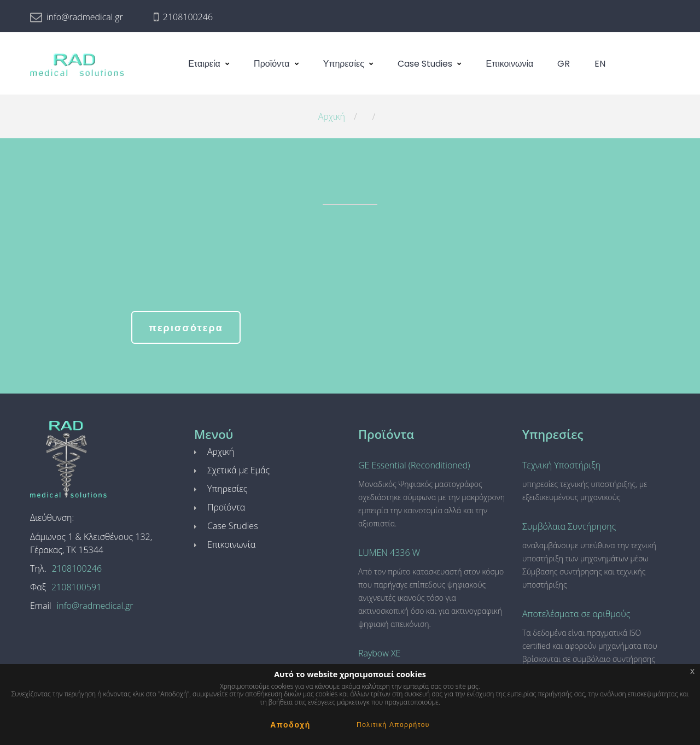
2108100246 (188, 17)
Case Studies (425, 64)
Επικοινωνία (510, 64)
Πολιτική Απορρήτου (393, 725)
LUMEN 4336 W (389, 553)
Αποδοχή (290, 725)
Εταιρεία (204, 64)
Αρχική (332, 116)
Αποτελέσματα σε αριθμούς (576, 614)
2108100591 (76, 587)
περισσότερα (186, 328)
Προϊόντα (272, 64)
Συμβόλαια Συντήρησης (569, 526)
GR (564, 64)
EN (600, 64)
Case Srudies (233, 526)
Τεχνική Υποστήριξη (561, 465)
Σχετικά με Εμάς (238, 470)
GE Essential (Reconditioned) (414, 465)
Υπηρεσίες (344, 64)
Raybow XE (379, 653)
